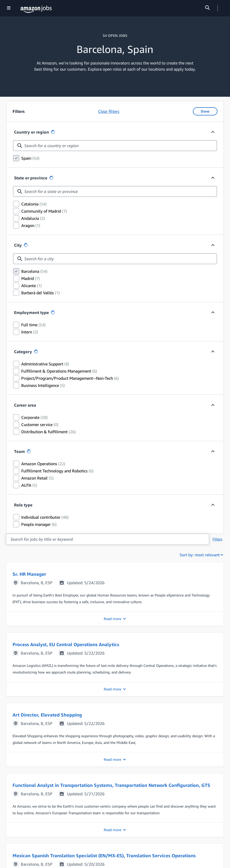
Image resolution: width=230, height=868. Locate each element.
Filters (217, 539)
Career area (25, 405)
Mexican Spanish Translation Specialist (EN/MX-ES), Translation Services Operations (104, 855)
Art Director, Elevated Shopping (47, 715)
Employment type (32, 312)
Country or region (32, 132)
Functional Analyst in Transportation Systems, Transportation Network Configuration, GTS (111, 785)
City (18, 245)
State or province (31, 178)
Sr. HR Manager (29, 574)
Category (23, 352)
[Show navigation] (9, 8)
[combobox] (115, 146)
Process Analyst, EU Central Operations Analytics (66, 644)
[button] (115, 594)
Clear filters (109, 111)
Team (23, 451)
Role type (23, 505)
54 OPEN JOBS (115, 35)
